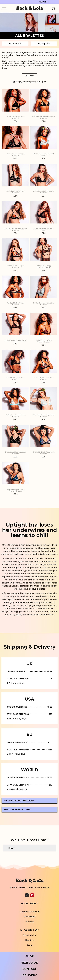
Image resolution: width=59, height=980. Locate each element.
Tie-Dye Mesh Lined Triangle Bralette (15, 229)
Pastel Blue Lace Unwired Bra (44, 155)
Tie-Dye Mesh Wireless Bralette (15, 304)
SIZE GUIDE (29, 963)
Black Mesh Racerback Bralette (15, 378)
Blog (29, 945)
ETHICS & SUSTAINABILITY (20, 801)
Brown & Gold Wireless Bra (15, 340)
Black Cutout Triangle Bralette (15, 155)
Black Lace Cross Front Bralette (15, 192)
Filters (29, 76)
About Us (29, 940)
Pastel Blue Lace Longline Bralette (44, 304)
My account (30, 917)
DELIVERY (29, 975)
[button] (29, 801)
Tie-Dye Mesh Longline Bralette (15, 267)
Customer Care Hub (29, 912)
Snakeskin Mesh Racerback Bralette (44, 453)
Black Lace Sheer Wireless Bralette (15, 453)
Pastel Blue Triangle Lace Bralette (15, 416)
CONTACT (30, 969)
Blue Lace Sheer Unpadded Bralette (44, 416)
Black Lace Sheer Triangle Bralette (44, 192)
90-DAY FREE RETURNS (18, 810)
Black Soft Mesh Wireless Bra (44, 229)
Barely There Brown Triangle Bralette (44, 341)
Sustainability (29, 935)
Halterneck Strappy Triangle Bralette (44, 267)
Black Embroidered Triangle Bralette (44, 117)
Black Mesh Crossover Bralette (15, 117)
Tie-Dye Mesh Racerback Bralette (44, 378)
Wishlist (30, 922)
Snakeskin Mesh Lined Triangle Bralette (15, 490)
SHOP (30, 956)
